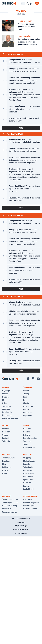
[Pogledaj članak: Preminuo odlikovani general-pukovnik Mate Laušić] (21, 26)
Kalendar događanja (31, 503)
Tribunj (26, 394)
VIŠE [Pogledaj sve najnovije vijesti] (21, 128)
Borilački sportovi (30, 438)
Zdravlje (26, 464)
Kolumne (6, 496)
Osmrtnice (27, 499)
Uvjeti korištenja (21, 526)
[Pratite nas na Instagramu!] (33, 379)
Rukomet (27, 435)
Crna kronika (7, 412)
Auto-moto (28, 470)
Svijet (4, 403)
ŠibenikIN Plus (30, 496)
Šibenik (5, 394)
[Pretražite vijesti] (28, 4)
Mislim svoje (7, 509)
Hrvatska (6, 397)
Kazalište (6, 461)
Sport (26, 426)
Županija (28, 388)
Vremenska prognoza (7, 408)
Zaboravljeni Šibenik (10, 503)
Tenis (25, 444)
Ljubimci (27, 486)
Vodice (26, 391)
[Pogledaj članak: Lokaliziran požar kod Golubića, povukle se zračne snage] (21, 70)
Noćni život (7, 432)
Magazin (27, 455)
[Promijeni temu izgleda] (23, 3)
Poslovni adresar (30, 509)
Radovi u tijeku (29, 506)
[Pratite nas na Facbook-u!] (28, 379)
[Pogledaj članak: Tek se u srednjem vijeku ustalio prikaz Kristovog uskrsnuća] (21, 109)
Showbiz (6, 429)
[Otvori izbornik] (37, 4)
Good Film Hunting (10, 506)
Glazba (5, 435)
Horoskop (27, 483)
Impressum (21, 522)
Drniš (25, 400)
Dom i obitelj (28, 477)
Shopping (27, 458)
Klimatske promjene (10, 418)
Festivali (6, 438)
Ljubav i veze (28, 480)
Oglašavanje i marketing (21, 529)
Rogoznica (27, 416)
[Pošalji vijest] (31, 4)
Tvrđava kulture (8, 458)
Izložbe (5, 470)
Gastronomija (29, 473)
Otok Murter (28, 406)
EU (3, 400)
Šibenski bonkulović (10, 499)
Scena (5, 426)
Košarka (27, 432)
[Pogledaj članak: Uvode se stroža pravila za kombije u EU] (21, 120)
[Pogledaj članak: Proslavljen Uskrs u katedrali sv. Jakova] (21, 61)
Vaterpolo (27, 441)
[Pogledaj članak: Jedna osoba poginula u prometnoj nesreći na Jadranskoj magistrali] (21, 80)
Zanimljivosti (28, 489)
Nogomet (27, 429)
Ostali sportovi (29, 447)
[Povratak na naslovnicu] (12, 3)
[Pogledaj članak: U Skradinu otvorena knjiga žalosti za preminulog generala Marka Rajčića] (21, 41)
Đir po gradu (7, 415)
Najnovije (6, 391)
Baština (5, 473)
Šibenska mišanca (10, 512)
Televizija (6, 441)
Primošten (27, 413)
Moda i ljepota (29, 461)
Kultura (6, 455)
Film (4, 464)
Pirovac (26, 409)
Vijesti (5, 388)
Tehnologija (28, 467)
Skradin (26, 403)
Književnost (7, 467)
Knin (25, 397)
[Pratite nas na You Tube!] (38, 379)
